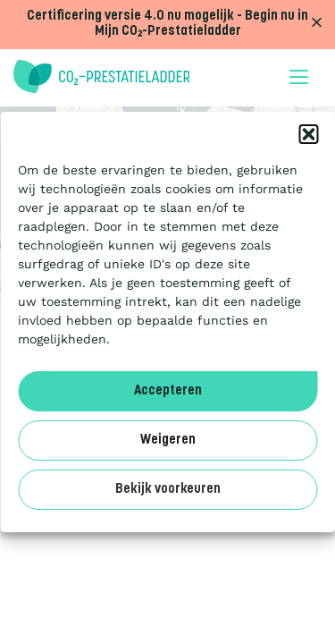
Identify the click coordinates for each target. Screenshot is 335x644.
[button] (308, 134)
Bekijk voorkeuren (168, 490)
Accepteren (168, 391)
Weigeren (168, 441)
